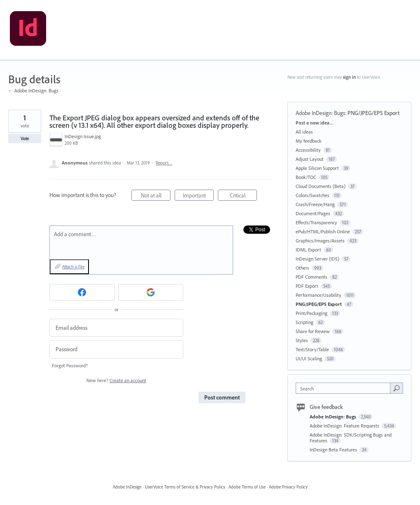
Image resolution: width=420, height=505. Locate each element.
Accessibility (308, 150)
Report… (164, 163)
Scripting (304, 322)
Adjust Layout (310, 159)
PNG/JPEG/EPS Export (373, 113)
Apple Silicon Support (317, 168)
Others (302, 268)
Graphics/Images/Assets (320, 241)
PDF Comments (311, 277)
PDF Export (307, 286)
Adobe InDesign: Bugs (320, 113)
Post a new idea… (315, 123)
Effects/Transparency (316, 222)
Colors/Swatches (313, 195)
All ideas (304, 132)
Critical (244, 196)
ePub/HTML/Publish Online (323, 231)
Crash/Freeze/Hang (315, 204)
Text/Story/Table (312, 349)
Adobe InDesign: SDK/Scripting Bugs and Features (351, 438)
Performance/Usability (318, 295)
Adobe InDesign (127, 487)
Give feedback (326, 407)
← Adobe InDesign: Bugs (33, 90)
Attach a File (73, 267)
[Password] (116, 349)
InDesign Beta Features (334, 450)
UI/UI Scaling (309, 358)
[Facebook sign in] (82, 292)
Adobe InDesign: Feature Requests (345, 426)
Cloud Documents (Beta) (321, 186)
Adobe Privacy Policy (288, 487)
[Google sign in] (151, 292)
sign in (349, 77)
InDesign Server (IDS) (317, 259)
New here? (116, 380)
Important (198, 196)
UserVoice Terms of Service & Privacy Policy (185, 487)
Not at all (156, 196)
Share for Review (313, 331)
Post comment (222, 397)
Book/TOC (306, 177)
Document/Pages (313, 213)
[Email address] (116, 328)
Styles (302, 340)
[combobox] (345, 388)
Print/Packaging (311, 313)
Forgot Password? (70, 365)
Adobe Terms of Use (247, 487)
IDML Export (308, 250)
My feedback (309, 141)
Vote (25, 139)
